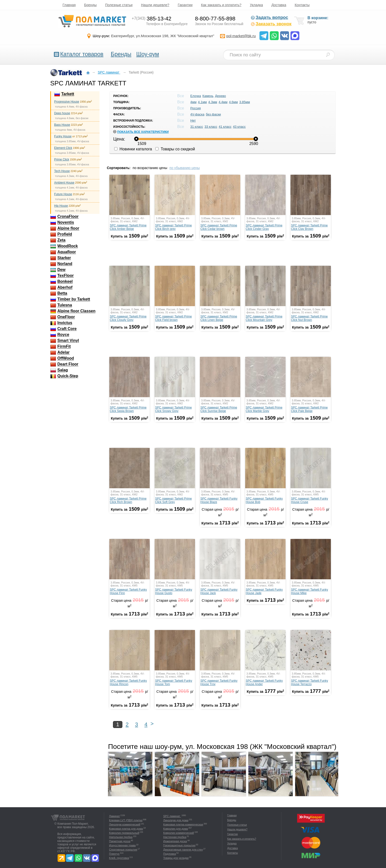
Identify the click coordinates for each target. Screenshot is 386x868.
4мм (193, 102)
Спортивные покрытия (123, 850)
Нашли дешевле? (155, 5)
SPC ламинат (172, 816)
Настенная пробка (175, 837)
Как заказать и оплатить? (221, 5)
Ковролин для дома (176, 829)
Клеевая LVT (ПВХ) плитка (126, 820)
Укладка (256, 5)
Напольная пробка (121, 837)
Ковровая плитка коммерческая (183, 824)
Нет (193, 120)
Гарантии (185, 5)
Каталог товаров (82, 54)
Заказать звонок (271, 24)
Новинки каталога (133, 149)
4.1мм (202, 102)
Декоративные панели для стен (183, 850)
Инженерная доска (175, 841)
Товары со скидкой (175, 149)
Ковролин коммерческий (179, 833)
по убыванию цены (185, 168)
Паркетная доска (120, 841)
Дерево (220, 96)
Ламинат (114, 816)
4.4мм (223, 102)
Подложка (169, 854)
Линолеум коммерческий (125, 824)
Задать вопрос (269, 17)
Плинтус (114, 854)
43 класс (239, 127)
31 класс (197, 127)
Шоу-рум (147, 54)
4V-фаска (197, 114)
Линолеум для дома (176, 820)
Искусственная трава (122, 845)
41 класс (225, 127)
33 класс (211, 127)
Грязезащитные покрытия (179, 845)
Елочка (196, 96)
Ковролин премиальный (124, 833)
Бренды (90, 5)
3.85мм (245, 102)
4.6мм (233, 102)
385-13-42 (152, 19)
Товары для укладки (176, 858)
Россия (196, 108)
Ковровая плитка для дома (126, 829)
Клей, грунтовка (119, 858)
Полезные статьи (119, 5)
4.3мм (213, 102)
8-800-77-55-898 (215, 19)
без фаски (213, 114)
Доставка (279, 5)
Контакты (302, 5)
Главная (69, 5)
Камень (208, 96)
